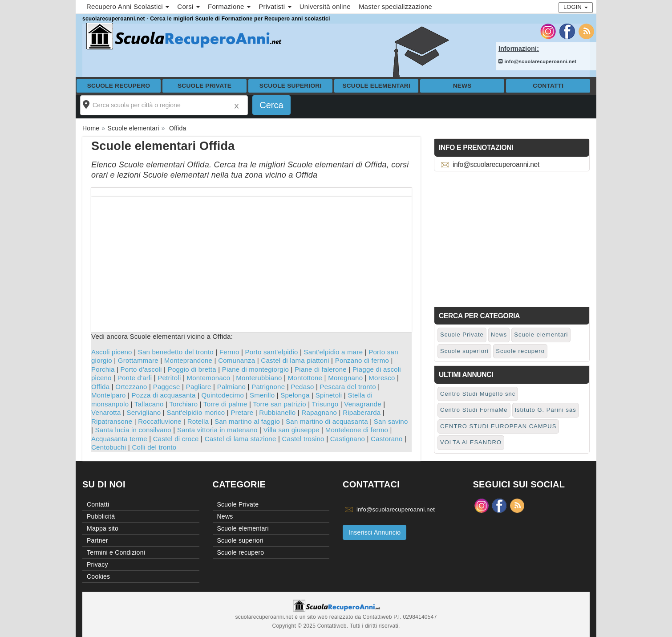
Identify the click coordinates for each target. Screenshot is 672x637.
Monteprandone (188, 360)
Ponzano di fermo (362, 360)
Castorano (387, 439)
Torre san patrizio (279, 404)
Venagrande (362, 404)
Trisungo (325, 404)
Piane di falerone (321, 369)
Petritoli (169, 378)
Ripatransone (112, 421)
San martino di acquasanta (327, 421)
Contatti (548, 86)
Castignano (348, 439)
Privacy (97, 564)
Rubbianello (277, 412)
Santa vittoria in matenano (217, 430)
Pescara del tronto (348, 387)
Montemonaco (209, 378)
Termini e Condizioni (116, 552)
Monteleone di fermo (357, 430)
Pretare (242, 412)
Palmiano (232, 387)
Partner (97, 540)
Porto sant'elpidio (271, 352)
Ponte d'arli (135, 378)
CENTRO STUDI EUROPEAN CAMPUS (498, 426)
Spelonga (295, 395)
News (462, 86)
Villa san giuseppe (291, 430)
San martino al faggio (247, 421)
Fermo (229, 352)
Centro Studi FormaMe (474, 410)
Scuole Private (204, 86)
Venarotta (106, 412)
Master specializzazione (395, 6)
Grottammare (138, 360)
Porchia (103, 369)
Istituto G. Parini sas (546, 410)
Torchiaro (183, 404)
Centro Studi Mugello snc (478, 394)
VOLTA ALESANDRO (471, 442)
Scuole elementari (376, 86)
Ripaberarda (362, 412)
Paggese (167, 387)
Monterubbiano (259, 378)
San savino (391, 421)
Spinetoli (329, 395)
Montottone (305, 378)
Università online (325, 6)
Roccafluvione (160, 421)
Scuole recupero (119, 86)
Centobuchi (109, 447)
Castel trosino (303, 439)
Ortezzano (131, 387)
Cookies (98, 576)
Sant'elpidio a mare (334, 352)
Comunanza (237, 360)
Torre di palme (225, 404)
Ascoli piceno (112, 352)
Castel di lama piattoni (295, 360)
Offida (100, 387)
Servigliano (144, 412)
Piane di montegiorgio (255, 369)
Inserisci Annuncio (374, 532)
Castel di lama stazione (241, 439)
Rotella (198, 421)
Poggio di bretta (192, 369)
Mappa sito (103, 528)
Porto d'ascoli (141, 369)
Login (576, 7)
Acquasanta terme (119, 439)
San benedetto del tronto (176, 352)
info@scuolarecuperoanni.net (537, 61)
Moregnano (345, 378)
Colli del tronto (154, 447)
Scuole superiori (291, 86)
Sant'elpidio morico (196, 412)
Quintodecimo (223, 395)
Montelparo (109, 395)
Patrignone (268, 387)
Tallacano (149, 404)
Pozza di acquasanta (164, 395)
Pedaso (302, 387)
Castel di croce (176, 439)
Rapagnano (319, 412)
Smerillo (262, 395)
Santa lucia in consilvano (133, 430)
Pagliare (199, 387)
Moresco (382, 378)
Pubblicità (101, 516)
